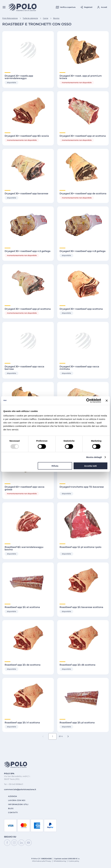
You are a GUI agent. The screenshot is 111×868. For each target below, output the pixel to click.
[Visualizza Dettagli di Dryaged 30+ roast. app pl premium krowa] (83, 50)
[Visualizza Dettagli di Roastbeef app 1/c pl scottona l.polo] (83, 521)
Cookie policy (74, 861)
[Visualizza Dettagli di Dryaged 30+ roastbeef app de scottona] (83, 168)
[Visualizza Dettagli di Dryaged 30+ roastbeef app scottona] (83, 283)
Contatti (13, 813)
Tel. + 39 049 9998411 (14, 784)
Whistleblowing (60, 861)
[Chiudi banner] (107, 400)
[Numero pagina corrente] (52, 736)
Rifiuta (55, 466)
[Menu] (4, 7)
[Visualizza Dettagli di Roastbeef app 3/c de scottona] (28, 639)
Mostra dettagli (94, 457)
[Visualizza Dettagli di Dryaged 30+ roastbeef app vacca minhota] (83, 341)
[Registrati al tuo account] (86, 7)
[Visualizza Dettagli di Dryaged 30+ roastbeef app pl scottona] (28, 283)
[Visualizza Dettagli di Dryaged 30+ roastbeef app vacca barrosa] (28, 341)
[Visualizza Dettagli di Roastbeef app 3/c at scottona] (28, 581)
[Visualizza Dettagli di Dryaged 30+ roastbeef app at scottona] (83, 110)
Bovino (56, 18)
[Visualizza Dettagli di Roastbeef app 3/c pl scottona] (83, 697)
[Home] (23, 7)
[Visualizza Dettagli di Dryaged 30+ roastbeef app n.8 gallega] (83, 225)
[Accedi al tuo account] (102, 7)
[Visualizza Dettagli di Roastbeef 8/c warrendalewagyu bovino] (28, 521)
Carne (46, 18)
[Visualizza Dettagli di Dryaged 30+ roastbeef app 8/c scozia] (28, 110)
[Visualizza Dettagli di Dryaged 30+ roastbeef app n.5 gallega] (28, 225)
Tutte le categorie (30, 18)
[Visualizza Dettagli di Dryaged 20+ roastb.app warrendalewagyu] (28, 50)
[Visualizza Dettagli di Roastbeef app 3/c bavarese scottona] (83, 581)
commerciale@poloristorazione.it (20, 789)
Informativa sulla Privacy (42, 861)
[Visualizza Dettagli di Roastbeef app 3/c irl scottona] (28, 697)
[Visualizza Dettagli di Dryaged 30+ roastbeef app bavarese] (28, 168)
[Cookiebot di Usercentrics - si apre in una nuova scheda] (88, 400)
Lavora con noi (17, 800)
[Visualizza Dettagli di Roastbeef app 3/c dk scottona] (83, 639)
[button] (68, 736)
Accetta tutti (91, 466)
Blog (11, 808)
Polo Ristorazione (10, 18)
